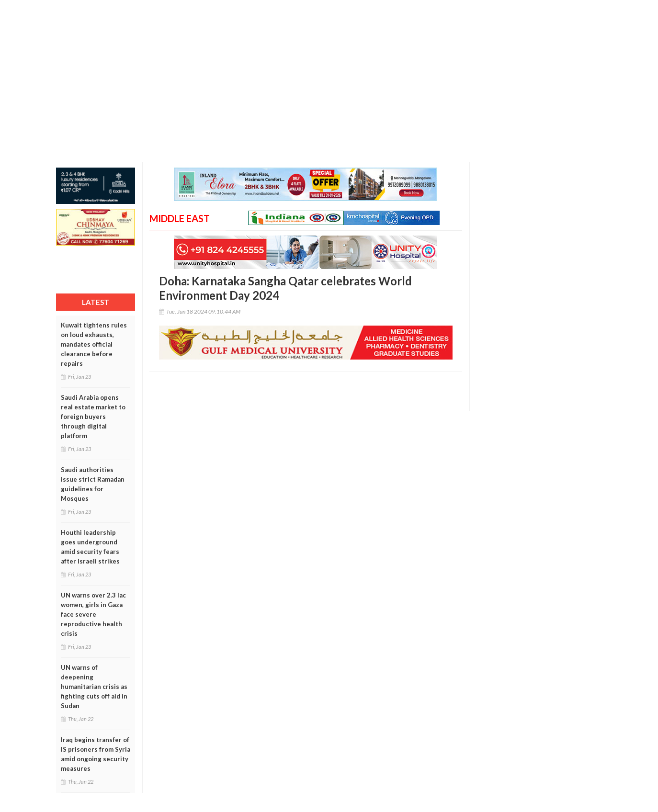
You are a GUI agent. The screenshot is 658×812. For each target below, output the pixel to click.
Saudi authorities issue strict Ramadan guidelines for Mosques (93, 484)
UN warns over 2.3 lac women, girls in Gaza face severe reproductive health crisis (93, 614)
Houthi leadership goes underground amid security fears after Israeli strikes (90, 547)
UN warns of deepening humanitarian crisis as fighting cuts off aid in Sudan (94, 687)
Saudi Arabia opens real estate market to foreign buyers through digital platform (93, 417)
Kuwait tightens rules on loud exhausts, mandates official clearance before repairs (94, 344)
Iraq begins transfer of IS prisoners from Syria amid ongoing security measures (96, 754)
